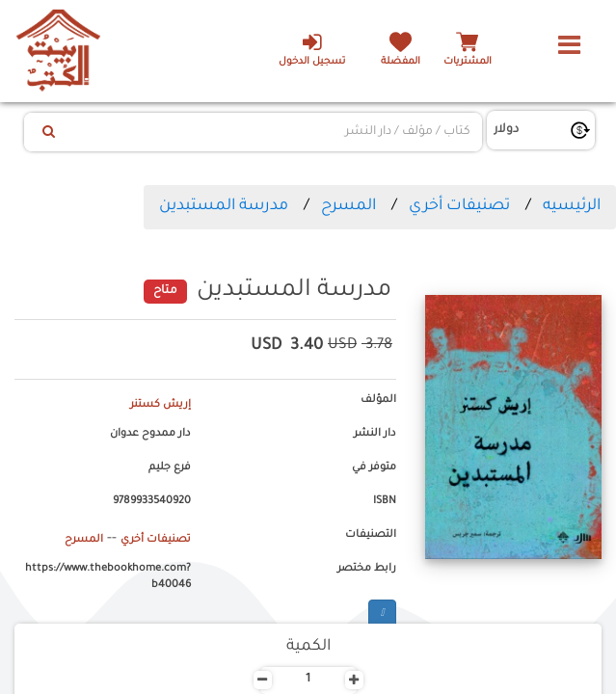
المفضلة (401, 62)
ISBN (385, 501)
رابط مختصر (367, 569)
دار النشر (375, 434)
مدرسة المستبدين (224, 206)
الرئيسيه (572, 206)
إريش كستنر (161, 405)
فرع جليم (170, 467)
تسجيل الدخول (312, 49)
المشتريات (468, 62)
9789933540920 (152, 501)
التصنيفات (371, 535)
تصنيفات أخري (459, 206)
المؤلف (378, 400)
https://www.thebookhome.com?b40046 (108, 577)
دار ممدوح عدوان (150, 434)
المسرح (348, 206)
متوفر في (374, 467)
